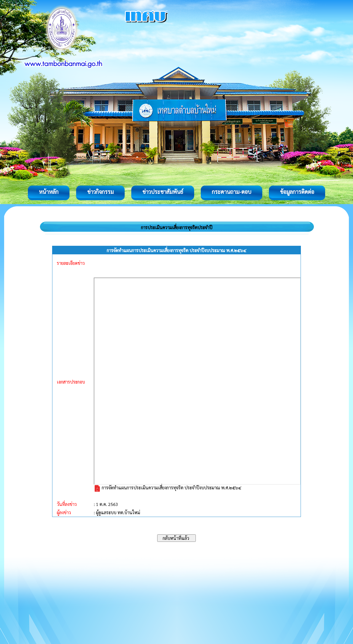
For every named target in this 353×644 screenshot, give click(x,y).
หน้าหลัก (49, 192)
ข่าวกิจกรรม (100, 192)
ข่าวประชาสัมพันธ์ (163, 192)
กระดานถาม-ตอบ (232, 192)
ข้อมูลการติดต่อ (297, 192)
